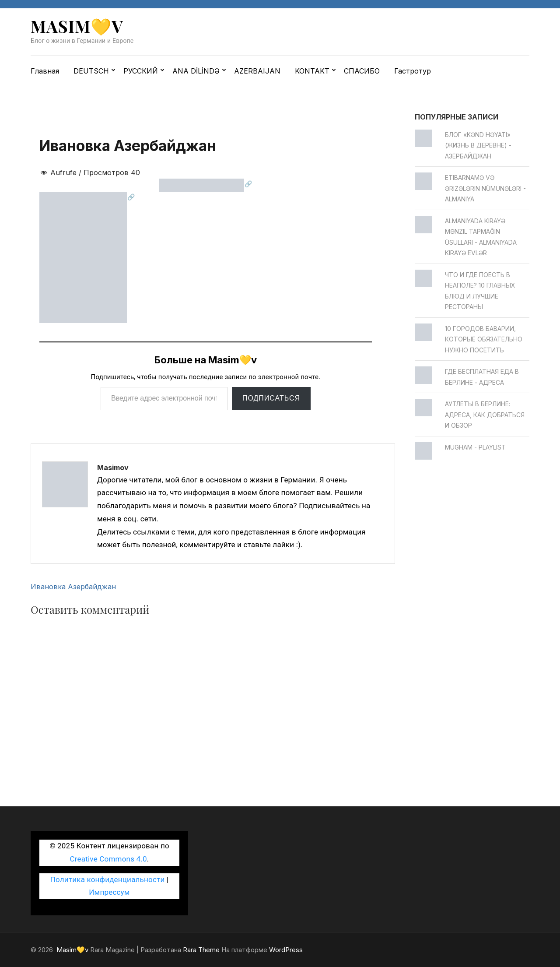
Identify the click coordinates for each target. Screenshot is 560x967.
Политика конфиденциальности (108, 879)
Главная (45, 71)
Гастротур (413, 71)
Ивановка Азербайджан (73, 587)
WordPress (286, 950)
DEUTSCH (91, 71)
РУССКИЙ (141, 71)
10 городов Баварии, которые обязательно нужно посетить (484, 339)
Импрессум (109, 892)
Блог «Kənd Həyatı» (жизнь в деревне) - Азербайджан (478, 145)
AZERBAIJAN (257, 71)
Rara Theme (201, 950)
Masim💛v (77, 26)
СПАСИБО (362, 71)
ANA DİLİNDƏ (196, 71)
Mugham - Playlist (475, 447)
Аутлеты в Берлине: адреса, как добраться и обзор (485, 415)
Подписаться (271, 398)
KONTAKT (312, 71)
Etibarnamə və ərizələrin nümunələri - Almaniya (485, 188)
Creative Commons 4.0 (108, 859)
